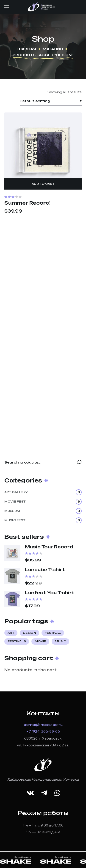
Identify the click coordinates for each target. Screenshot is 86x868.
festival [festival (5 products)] (53, 633)
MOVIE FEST (43, 502)
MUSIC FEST (43, 520)
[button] (30, 793)
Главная (26, 49)
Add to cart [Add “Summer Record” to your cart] (43, 184)
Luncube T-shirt (45, 570)
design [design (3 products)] (29, 633)
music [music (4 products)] (60, 641)
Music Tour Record (49, 547)
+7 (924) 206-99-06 (43, 731)
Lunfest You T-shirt (50, 593)
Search (79, 462)
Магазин (53, 49)
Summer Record (27, 203)
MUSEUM (43, 511)
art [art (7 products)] (11, 633)
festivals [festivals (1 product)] (17, 641)
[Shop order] (51, 101)
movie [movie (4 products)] (40, 641)
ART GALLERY (43, 492)
